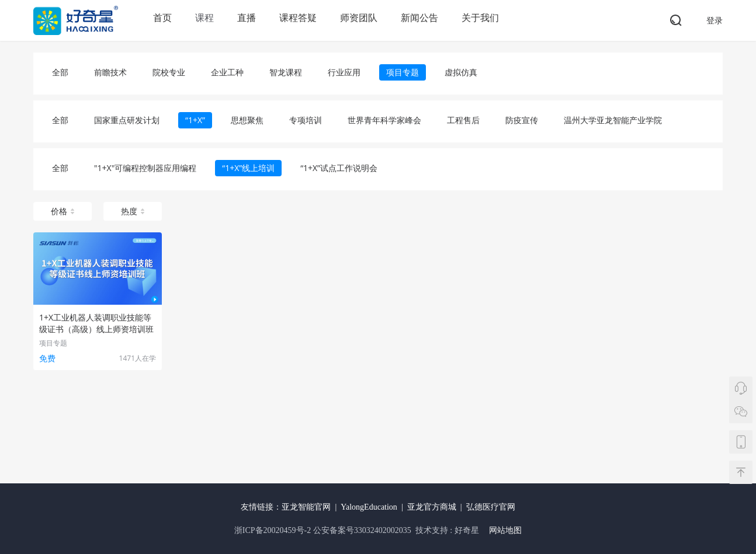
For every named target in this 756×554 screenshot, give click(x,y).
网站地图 (505, 530)
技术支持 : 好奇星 (447, 530)
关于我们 (480, 18)
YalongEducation (369, 507)
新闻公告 (419, 18)
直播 (247, 18)
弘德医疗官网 (491, 507)
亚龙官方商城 (432, 507)
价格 (63, 211)
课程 (204, 18)
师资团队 (359, 18)
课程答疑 (298, 18)
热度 (133, 211)
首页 (162, 18)
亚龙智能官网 (306, 507)
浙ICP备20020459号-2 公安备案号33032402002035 (324, 530)
